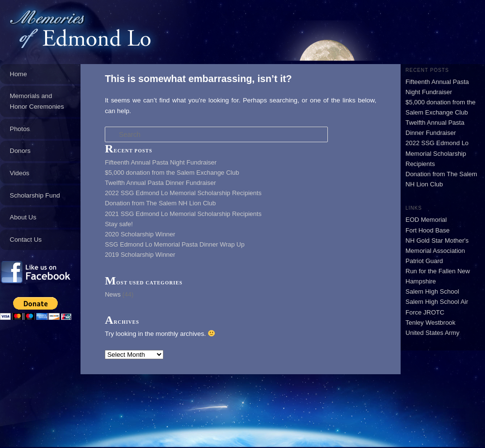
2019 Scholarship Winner (140, 255)
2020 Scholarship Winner (140, 234)
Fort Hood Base (428, 230)
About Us (23, 217)
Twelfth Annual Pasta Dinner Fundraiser (160, 183)
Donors (20, 151)
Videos (20, 173)
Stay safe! (119, 224)
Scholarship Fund (35, 195)
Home (18, 74)
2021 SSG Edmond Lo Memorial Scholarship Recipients (183, 214)
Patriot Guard (424, 261)
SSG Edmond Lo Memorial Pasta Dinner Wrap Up (175, 244)
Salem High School (432, 291)
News (113, 294)
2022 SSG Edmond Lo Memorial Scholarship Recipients (183, 193)
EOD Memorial (426, 220)
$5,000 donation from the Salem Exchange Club (172, 173)
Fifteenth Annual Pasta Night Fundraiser (161, 162)
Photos (20, 129)
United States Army (432, 333)
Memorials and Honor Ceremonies (37, 101)
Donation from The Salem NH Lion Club (160, 203)
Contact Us (26, 240)
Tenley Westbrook (430, 323)
